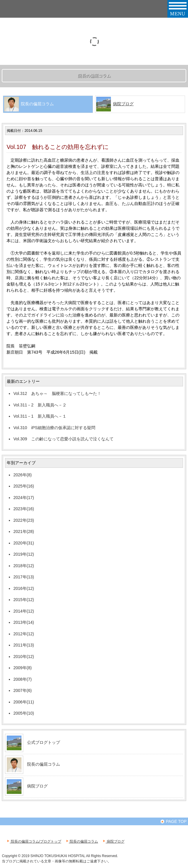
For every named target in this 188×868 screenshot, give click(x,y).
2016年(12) (24, 588)
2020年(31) (24, 543)
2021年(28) (24, 531)
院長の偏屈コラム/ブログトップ (34, 841)
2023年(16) (24, 509)
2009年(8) (22, 668)
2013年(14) (24, 622)
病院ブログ (123, 104)
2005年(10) (24, 713)
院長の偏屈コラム (44, 764)
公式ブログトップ (44, 742)
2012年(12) (24, 634)
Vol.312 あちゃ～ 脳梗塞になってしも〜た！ (57, 393)
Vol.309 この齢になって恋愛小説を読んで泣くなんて (63, 439)
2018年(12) (24, 566)
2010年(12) (24, 657)
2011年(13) (24, 645)
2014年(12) (24, 611)
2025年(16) (24, 486)
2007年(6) (22, 690)
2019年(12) (24, 554)
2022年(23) (24, 520)
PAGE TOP (173, 821)
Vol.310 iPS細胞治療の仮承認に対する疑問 (54, 428)
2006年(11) (24, 702)
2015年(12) (24, 600)
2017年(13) (24, 577)
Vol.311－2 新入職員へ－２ (40, 405)
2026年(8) (22, 475)
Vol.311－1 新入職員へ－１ (40, 416)
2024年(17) (24, 498)
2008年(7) (22, 679)
